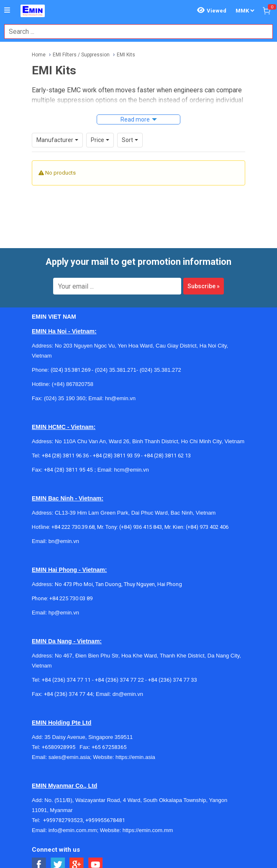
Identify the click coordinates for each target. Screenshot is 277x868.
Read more (135, 119)
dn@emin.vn (128, 694)
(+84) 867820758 (73, 384)
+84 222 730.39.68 (73, 527)
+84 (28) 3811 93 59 (116, 456)
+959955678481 (105, 820)
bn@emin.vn (64, 541)
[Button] (7, 10)
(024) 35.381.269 (71, 370)
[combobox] (134, 32)
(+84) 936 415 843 (141, 527)
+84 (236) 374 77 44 (68, 694)
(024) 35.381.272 (160, 370)
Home (39, 55)
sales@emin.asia (69, 757)
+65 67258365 (109, 747)
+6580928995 (61, 747)
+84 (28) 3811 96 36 (65, 456)
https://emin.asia (135, 757)
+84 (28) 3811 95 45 (68, 470)
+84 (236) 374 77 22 (119, 680)
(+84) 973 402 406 (207, 527)
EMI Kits (126, 55)
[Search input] (134, 32)
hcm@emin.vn (131, 470)
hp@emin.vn (64, 613)
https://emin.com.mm (148, 830)
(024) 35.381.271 (116, 370)
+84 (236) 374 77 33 (173, 680)
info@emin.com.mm (73, 830)
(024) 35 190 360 (65, 398)
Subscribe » (204, 286)
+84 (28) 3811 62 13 (167, 456)
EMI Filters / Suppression (81, 55)
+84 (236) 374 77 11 (66, 680)
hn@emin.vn (120, 398)
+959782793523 (63, 820)
